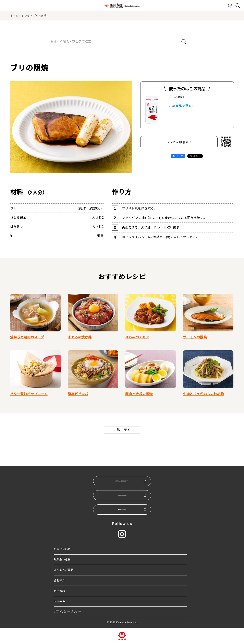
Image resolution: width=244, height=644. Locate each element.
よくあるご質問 (64, 570)
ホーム (14, 16)
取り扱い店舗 (62, 560)
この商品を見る (180, 106)
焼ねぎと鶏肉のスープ (27, 337)
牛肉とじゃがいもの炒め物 (204, 394)
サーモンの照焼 (195, 337)
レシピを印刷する (179, 142)
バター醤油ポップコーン (29, 394)
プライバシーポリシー (68, 612)
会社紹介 (59, 580)
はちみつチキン (137, 337)
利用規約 (59, 591)
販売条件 (59, 601)
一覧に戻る (122, 430)
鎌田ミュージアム (122, 509)
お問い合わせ (62, 549)
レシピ (26, 16)
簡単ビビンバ (78, 394)
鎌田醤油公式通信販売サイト (122, 481)
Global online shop (122, 495)
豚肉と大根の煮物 (139, 394)
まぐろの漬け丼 (80, 337)
